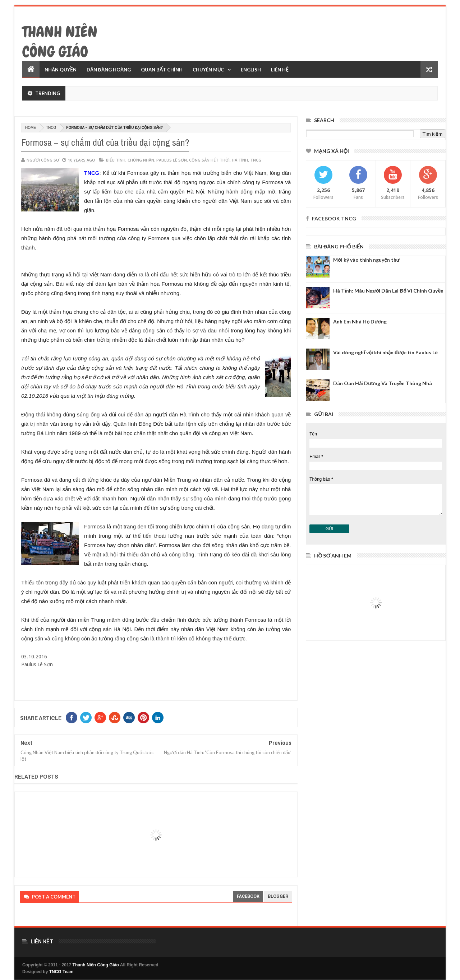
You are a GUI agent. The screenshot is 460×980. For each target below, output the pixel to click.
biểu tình (116, 160)
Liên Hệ (280, 70)
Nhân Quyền (61, 70)
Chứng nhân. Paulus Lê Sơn (157, 160)
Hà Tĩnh (240, 160)
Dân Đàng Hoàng (109, 70)
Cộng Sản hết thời (209, 160)
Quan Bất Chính (162, 70)
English (251, 70)
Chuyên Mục (208, 70)
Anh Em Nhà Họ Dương (360, 321)
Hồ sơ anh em (333, 556)
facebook (248, 896)
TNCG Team (61, 972)
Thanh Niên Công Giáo (60, 42)
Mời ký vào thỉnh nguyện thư (366, 260)
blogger (278, 896)
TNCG (51, 128)
